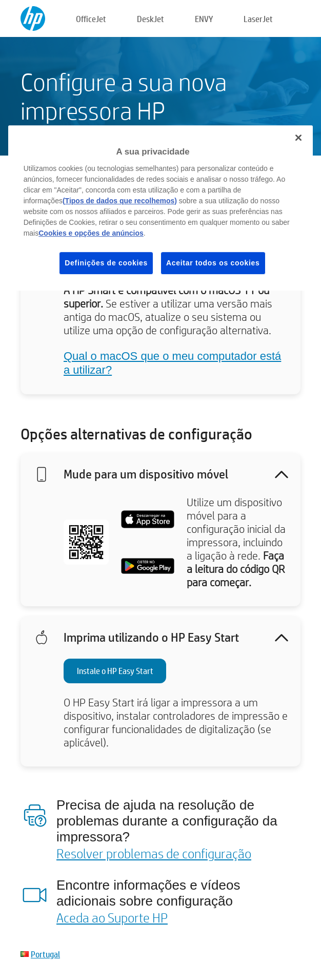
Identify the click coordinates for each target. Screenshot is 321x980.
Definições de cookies (106, 263)
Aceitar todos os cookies (213, 263)
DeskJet (151, 19)
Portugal (45, 954)
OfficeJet (91, 19)
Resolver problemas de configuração (154, 853)
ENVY (204, 19)
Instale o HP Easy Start (115, 671)
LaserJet (258, 19)
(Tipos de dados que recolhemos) (120, 201)
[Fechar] (298, 138)
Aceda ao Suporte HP (112, 917)
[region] (161, 208)
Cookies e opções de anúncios (91, 233)
